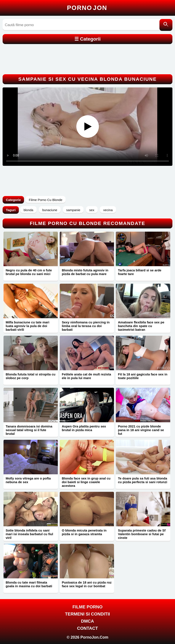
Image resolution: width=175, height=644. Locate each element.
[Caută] (166, 25)
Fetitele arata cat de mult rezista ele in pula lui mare (87, 376)
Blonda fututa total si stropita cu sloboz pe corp (31, 376)
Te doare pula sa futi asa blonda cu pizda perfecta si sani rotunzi (143, 480)
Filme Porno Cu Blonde (46, 200)
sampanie (73, 210)
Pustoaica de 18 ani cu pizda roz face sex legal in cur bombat (87, 584)
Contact (87, 628)
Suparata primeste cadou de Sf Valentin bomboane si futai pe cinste (142, 534)
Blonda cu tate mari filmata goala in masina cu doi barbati (29, 584)
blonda (28, 210)
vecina (108, 210)
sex (92, 210)
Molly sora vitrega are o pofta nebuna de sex (28, 480)
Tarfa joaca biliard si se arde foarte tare (140, 272)
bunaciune (50, 210)
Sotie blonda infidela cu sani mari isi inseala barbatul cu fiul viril (29, 534)
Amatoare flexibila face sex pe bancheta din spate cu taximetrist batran (141, 326)
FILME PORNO (87, 607)
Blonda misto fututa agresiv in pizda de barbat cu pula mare (85, 272)
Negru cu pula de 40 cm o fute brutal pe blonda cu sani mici (29, 272)
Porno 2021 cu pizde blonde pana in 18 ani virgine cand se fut (141, 430)
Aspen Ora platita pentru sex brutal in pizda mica (84, 428)
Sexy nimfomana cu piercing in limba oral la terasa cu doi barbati (86, 326)
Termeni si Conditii (88, 614)
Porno (87, 8)
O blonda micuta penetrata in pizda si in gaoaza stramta (84, 532)
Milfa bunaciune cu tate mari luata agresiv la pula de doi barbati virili (27, 326)
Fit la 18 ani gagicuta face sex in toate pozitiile (143, 376)
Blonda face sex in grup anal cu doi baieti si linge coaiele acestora (86, 482)
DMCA (88, 621)
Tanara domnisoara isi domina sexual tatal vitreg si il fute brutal (29, 430)
